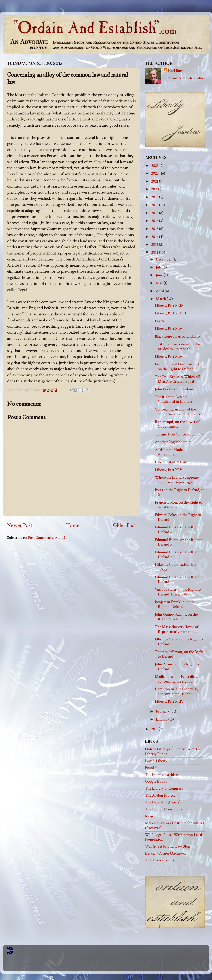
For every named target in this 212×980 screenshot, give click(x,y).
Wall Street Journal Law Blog (167, 846)
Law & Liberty (156, 761)
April (160, 291)
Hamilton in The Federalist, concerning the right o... (176, 691)
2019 (155, 197)
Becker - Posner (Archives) (166, 853)
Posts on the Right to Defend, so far (180, 492)
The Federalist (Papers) (163, 802)
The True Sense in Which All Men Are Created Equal (177, 379)
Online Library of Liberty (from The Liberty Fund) (173, 751)
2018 (155, 205)
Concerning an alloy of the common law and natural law (179, 412)
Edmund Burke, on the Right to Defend (179, 579)
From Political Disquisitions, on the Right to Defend (177, 367)
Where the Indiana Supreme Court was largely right (177, 480)
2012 (155, 252)
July (159, 267)
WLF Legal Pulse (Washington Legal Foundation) (173, 837)
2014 (155, 237)
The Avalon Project (160, 795)
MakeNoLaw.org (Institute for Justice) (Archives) (174, 825)
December (164, 259)
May (160, 283)
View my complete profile (184, 78)
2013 (155, 245)
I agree (160, 321)
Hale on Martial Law (171, 462)
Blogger (115, 964)
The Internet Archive (161, 775)
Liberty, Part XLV (169, 470)
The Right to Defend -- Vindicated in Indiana (173, 399)
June (160, 275)
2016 (155, 221)
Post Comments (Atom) (46, 538)
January (162, 719)
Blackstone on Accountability (178, 336)
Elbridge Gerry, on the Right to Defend (179, 642)
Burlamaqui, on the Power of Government (177, 424)
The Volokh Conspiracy (163, 809)
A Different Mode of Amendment (171, 452)
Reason (151, 816)
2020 (155, 189)
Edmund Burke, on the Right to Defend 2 (179, 555)
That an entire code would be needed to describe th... (177, 347)
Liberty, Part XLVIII (170, 313)
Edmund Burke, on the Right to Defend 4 (179, 530)
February (163, 711)
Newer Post (20, 525)
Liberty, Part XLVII (170, 329)
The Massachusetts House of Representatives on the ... (176, 629)
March (161, 299)
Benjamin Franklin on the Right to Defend (175, 604)
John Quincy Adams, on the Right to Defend (176, 617)
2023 (155, 166)
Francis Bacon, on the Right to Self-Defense (178, 505)
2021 (155, 181)
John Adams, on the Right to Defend (177, 667)
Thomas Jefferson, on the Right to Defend (179, 654)
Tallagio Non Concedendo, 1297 (179, 434)
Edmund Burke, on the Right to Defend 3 (179, 542)
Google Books (156, 781)
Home (73, 525)
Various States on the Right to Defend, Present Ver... (178, 592)
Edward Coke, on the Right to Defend (178, 517)
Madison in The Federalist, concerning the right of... (176, 679)
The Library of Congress (164, 788)
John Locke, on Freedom (174, 389)
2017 (155, 213)
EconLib (152, 768)
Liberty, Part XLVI (169, 357)
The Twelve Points (160, 860)
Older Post (124, 525)
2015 (155, 229)
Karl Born (176, 71)
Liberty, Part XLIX (169, 306)
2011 (155, 729)
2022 (155, 173)
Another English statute (173, 442)
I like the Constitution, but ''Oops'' (176, 567)
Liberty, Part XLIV (169, 702)
